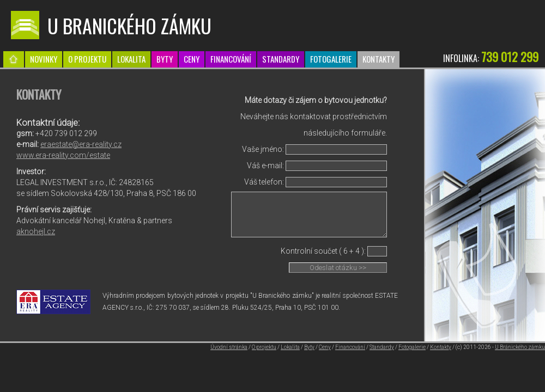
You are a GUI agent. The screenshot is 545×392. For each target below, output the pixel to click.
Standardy (281, 59)
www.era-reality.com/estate (63, 155)
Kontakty (379, 59)
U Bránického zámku (520, 347)
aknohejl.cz (36, 231)
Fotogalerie (331, 59)
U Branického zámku (129, 25)
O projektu (87, 59)
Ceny (192, 59)
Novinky (44, 59)
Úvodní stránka (229, 347)
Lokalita (131, 59)
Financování (231, 59)
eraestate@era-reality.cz (81, 144)
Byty (165, 59)
